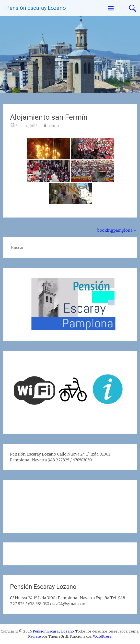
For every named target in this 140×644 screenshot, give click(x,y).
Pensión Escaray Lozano (36, 8)
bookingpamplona (117, 230)
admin (53, 126)
